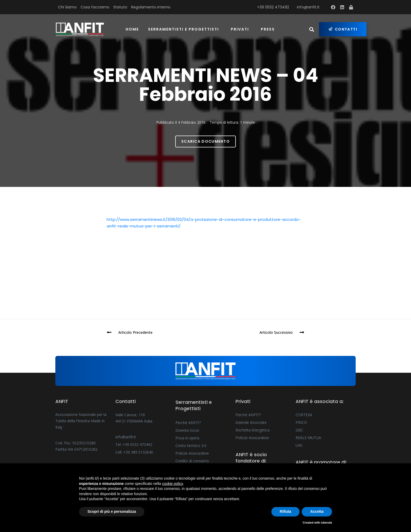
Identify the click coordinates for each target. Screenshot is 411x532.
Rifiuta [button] (286, 511)
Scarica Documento (205, 141)
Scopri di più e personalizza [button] (112, 511)
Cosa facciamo (95, 7)
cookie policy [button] (172, 484)
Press (268, 29)
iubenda (326, 523)
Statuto (120, 7)
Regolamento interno (151, 7)
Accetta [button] (317, 511)
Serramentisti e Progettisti (184, 29)
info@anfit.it (308, 7)
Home (132, 29)
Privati (240, 29)
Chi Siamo (67, 7)
